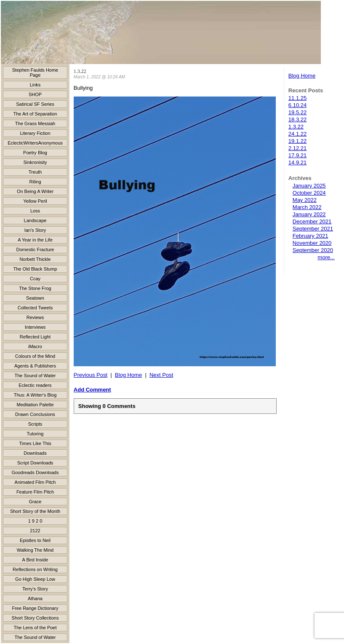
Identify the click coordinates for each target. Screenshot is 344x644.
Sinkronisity (35, 162)
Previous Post (91, 375)
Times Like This (35, 443)
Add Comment (92, 390)
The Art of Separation (35, 114)
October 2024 (309, 193)
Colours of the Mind (35, 356)
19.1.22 (297, 141)
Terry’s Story (35, 589)
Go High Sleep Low (35, 579)
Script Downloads (35, 463)
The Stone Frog (35, 288)
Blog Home (302, 76)
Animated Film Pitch (35, 482)
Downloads (35, 453)
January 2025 (309, 186)
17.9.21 (297, 155)
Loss (35, 211)
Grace (35, 502)
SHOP (35, 94)
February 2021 (311, 236)
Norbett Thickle (35, 259)
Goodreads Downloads (35, 472)
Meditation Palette (35, 405)
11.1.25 (297, 98)
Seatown (35, 298)
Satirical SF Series (35, 104)
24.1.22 (297, 134)
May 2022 (305, 200)
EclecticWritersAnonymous (35, 143)
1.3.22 (296, 127)
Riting (35, 182)
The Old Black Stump (35, 269)
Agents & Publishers (35, 366)
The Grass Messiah (35, 123)
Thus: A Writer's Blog (35, 395)
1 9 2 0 (35, 521)
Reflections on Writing (35, 569)
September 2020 (313, 250)
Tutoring (35, 434)
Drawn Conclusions (35, 414)
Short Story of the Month (35, 511)
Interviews (35, 327)
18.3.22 (297, 119)
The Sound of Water (35, 376)
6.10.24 (297, 105)
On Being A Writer (35, 191)
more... (326, 257)
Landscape (35, 220)
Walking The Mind (35, 550)
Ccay (35, 279)
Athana (35, 598)
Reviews (35, 317)
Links (35, 85)
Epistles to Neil (35, 540)
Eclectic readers (35, 385)
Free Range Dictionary (35, 608)
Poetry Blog (35, 153)
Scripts (35, 424)
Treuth (35, 172)
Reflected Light (35, 337)
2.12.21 (297, 148)
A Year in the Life (35, 240)
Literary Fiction (35, 133)
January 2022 (309, 214)
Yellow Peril (35, 201)
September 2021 (313, 229)
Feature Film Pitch (35, 492)
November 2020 (312, 243)
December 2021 (312, 221)
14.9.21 (297, 162)
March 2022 (307, 207)
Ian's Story (35, 230)
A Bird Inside (35, 560)
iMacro (35, 346)
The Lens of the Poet (35, 628)
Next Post (161, 375)
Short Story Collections (35, 618)
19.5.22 (297, 112)
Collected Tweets (35, 308)
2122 (35, 531)
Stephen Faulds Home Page (35, 72)
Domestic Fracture (35, 250)
